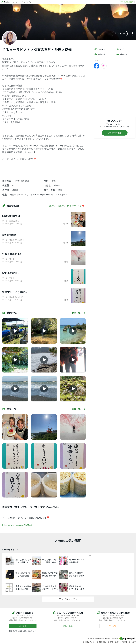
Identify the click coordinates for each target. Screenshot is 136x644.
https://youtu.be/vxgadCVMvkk (17, 525)
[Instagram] (104, 66)
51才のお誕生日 (11, 216)
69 (66, 300)
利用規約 (101, 642)
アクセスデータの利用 (117, 642)
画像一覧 (100, 54)
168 (66, 243)
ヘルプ (132, 642)
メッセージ (101, 49)
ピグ (120, 49)
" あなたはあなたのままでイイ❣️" (66, 206)
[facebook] (97, 66)
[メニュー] (133, 34)
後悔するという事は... (15, 292)
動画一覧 (122, 54)
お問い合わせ (89, 642)
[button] (120, 34)
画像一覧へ (79, 409)
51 (66, 262)
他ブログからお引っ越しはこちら (22, 631)
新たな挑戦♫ (9, 235)
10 (66, 281)
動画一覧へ (79, 313)
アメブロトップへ (68, 599)
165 (66, 224)
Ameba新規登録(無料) (127, 2)
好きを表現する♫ (12, 254)
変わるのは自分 (11, 273)
